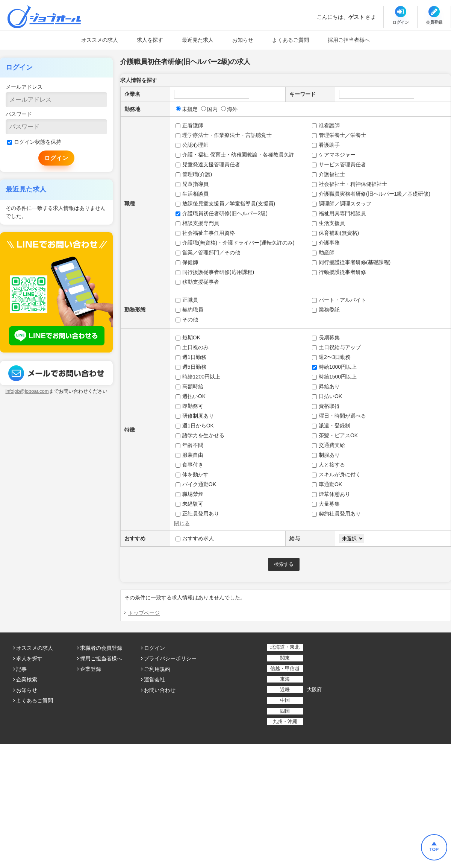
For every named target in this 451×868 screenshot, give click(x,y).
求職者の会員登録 (101, 648)
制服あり (326, 455)
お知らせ (243, 40)
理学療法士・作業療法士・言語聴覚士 (224, 135)
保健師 (187, 262)
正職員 (187, 300)
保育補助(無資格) (335, 233)
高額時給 (189, 386)
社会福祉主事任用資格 (205, 233)
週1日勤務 (191, 357)
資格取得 (326, 406)
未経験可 (189, 504)
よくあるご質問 (291, 40)
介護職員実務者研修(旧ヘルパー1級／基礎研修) (371, 194)
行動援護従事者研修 (339, 272)
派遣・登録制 (331, 426)
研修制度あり (195, 416)
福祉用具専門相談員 (339, 213)
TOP (434, 850)
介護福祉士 (328, 174)
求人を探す (150, 40)
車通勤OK (327, 484)
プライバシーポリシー (170, 658)
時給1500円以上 (334, 377)
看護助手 (326, 145)
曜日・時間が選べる (339, 416)
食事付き (189, 465)
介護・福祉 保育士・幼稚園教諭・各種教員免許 (235, 155)
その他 (187, 319)
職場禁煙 (189, 494)
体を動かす (192, 474)
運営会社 (154, 680)
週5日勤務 (191, 367)
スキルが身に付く (336, 474)
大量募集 (326, 504)
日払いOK (327, 396)
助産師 (323, 252)
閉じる (182, 523)
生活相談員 (192, 194)
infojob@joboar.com (27, 391)
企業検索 (27, 680)
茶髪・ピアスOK (335, 435)
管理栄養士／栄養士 (339, 135)
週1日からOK (195, 426)
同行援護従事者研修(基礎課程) (351, 262)
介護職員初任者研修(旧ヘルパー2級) (222, 213)
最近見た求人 (198, 40)
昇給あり (326, 386)
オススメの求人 (100, 40)
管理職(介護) (194, 174)
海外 (229, 109)
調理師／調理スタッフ (342, 204)
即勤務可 (189, 406)
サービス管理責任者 (339, 164)
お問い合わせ (160, 690)
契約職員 (189, 310)
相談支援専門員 (197, 223)
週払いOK (191, 396)
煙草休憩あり (331, 494)
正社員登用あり (197, 514)
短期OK (188, 337)
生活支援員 (328, 223)
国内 (209, 109)
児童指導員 (192, 184)
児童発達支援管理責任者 (208, 164)
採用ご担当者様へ (349, 40)
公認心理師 (192, 145)
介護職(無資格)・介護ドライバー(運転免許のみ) (235, 243)
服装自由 (189, 455)
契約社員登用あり (336, 514)
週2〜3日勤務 (331, 357)
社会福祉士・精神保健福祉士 (350, 184)
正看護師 (189, 125)
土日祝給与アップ (336, 347)
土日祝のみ (192, 347)
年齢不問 (189, 445)
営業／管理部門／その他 (208, 252)
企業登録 (91, 669)
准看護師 (326, 125)
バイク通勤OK (196, 484)
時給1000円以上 (334, 367)
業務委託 (326, 310)
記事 (21, 669)
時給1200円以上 (198, 377)
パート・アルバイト (339, 300)
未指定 (187, 109)
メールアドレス (24, 87)
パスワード (19, 114)
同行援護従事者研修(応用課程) (215, 272)
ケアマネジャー (334, 155)
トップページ (144, 613)
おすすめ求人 (195, 538)
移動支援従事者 (197, 282)
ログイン (154, 648)
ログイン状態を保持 (34, 142)
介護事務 (326, 243)
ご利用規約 (157, 669)
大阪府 (314, 689)
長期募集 (326, 337)
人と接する (328, 465)
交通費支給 (328, 445)
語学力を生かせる (200, 435)
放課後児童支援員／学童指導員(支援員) (225, 204)
